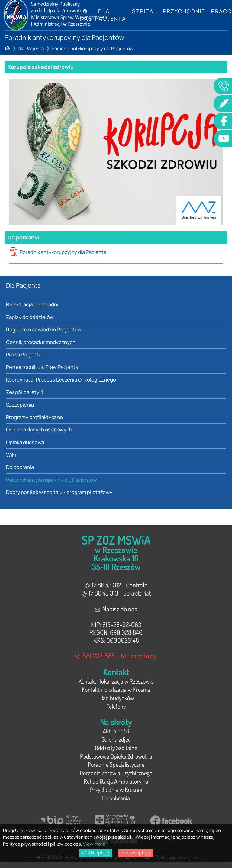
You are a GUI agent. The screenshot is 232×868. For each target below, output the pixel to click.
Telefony (116, 706)
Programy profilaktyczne (34, 417)
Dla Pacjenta (111, 15)
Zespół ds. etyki (24, 392)
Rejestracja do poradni (32, 304)
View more (94, 844)
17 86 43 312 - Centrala (116, 585)
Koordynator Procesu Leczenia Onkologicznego (61, 380)
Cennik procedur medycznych (41, 342)
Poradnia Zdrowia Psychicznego (116, 773)
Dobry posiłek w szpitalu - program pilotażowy (59, 492)
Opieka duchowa (25, 442)
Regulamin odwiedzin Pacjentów (44, 329)
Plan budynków (116, 698)
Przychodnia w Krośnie (116, 789)
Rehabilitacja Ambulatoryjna (116, 781)
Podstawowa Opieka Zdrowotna (116, 756)
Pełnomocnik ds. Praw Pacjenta (42, 367)
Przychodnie (184, 11)
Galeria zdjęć (116, 739)
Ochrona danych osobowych (39, 429)
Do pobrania (20, 467)
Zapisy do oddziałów (30, 317)
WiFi (11, 455)
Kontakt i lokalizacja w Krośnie (116, 689)
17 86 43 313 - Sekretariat (116, 593)
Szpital (144, 11)
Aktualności (116, 731)
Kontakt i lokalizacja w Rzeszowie (116, 681)
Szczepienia (20, 405)
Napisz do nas (116, 609)
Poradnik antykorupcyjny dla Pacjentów (93, 49)
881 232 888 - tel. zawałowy (116, 656)
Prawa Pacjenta (24, 354)
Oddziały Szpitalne (116, 748)
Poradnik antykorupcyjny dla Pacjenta (63, 252)
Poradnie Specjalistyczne (116, 764)
